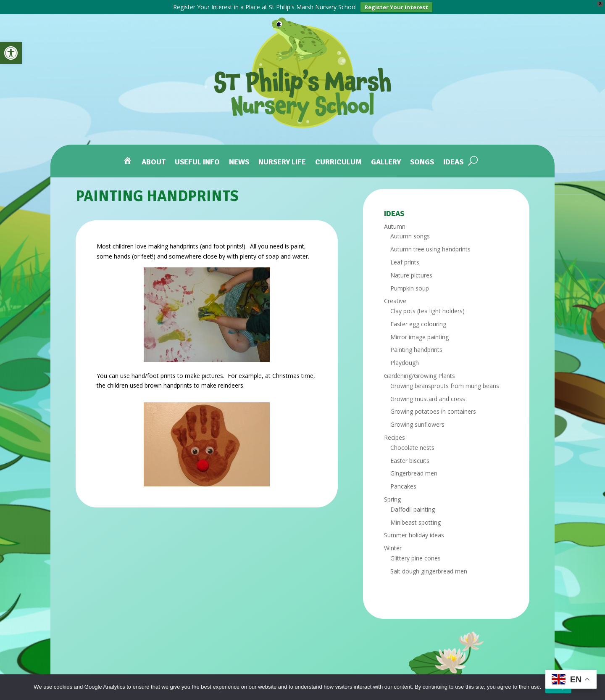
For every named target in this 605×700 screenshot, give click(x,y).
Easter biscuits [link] (410, 459)
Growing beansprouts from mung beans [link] (445, 385)
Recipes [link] (395, 437)
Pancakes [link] (403, 485)
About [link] (154, 161)
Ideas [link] (453, 161)
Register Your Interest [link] (396, 7)
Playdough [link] (405, 362)
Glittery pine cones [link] (416, 557)
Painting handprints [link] (416, 349)
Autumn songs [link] (410, 235)
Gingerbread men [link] (414, 472)
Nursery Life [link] (282, 161)
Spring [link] (392, 498)
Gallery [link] (386, 161)
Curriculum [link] (338, 161)
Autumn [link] (395, 225)
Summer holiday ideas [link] (414, 534)
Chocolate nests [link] (412, 447)
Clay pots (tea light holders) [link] (427, 310)
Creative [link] (395, 300)
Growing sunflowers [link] (417, 424)
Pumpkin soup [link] (410, 287)
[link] (11, 53)
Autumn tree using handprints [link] (430, 248)
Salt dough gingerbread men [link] (429, 570)
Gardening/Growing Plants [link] (420, 375)
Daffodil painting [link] (413, 508)
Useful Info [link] (197, 161)
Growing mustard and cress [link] (428, 398)
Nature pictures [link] (411, 274)
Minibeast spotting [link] (416, 521)
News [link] (239, 161)
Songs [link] (422, 161)
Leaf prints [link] (405, 261)
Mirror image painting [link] (420, 336)
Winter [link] (393, 547)
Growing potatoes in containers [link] (433, 411)
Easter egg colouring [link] (418, 323)
